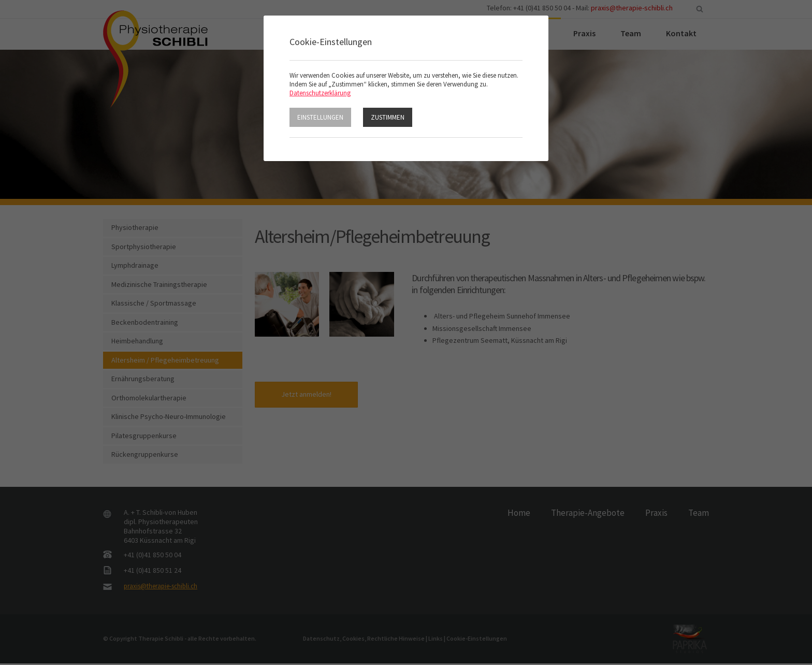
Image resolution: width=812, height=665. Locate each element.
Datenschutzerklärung (320, 93)
